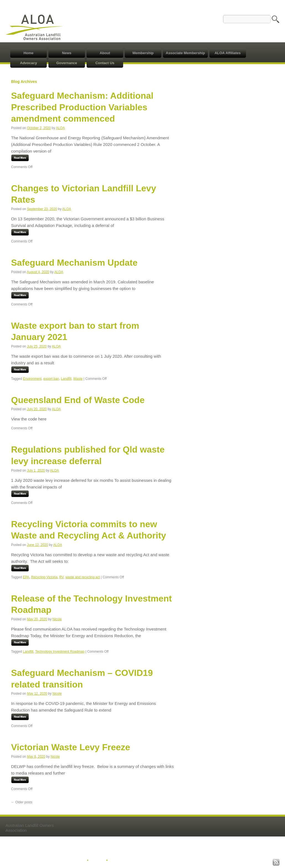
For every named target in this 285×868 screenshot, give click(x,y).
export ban (51, 379)
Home (28, 53)
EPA (26, 577)
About (105, 53)
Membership (143, 53)
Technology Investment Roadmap (60, 652)
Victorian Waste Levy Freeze (71, 747)
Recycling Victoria (44, 577)
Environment (32, 379)
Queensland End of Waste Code (78, 400)
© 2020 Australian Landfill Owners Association (48, 861)
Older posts (22, 802)
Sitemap (97, 861)
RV (61, 577)
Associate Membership (185, 53)
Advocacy (28, 63)
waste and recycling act (83, 577)
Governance (67, 63)
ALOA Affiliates (227, 53)
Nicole (57, 619)
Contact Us (105, 63)
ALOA (60, 128)
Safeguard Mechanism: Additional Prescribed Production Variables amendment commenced (82, 107)
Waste (78, 379)
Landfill (66, 379)
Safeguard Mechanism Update (74, 263)
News (67, 53)
